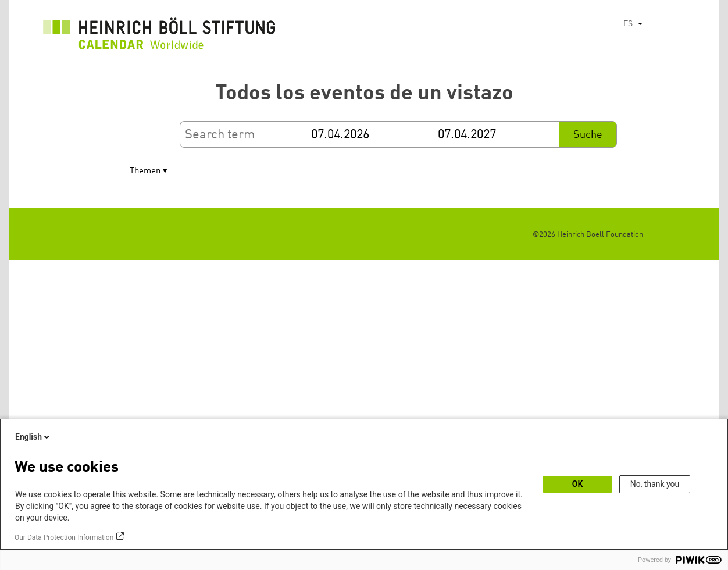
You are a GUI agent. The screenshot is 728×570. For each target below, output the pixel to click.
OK (578, 484)
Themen (145, 171)
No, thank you (655, 484)
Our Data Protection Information (64, 537)
